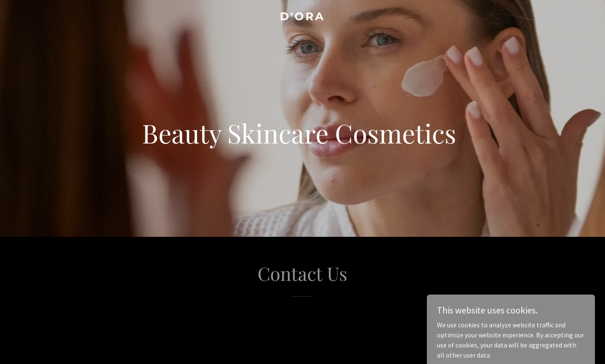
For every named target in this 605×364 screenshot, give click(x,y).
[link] (302, 18)
